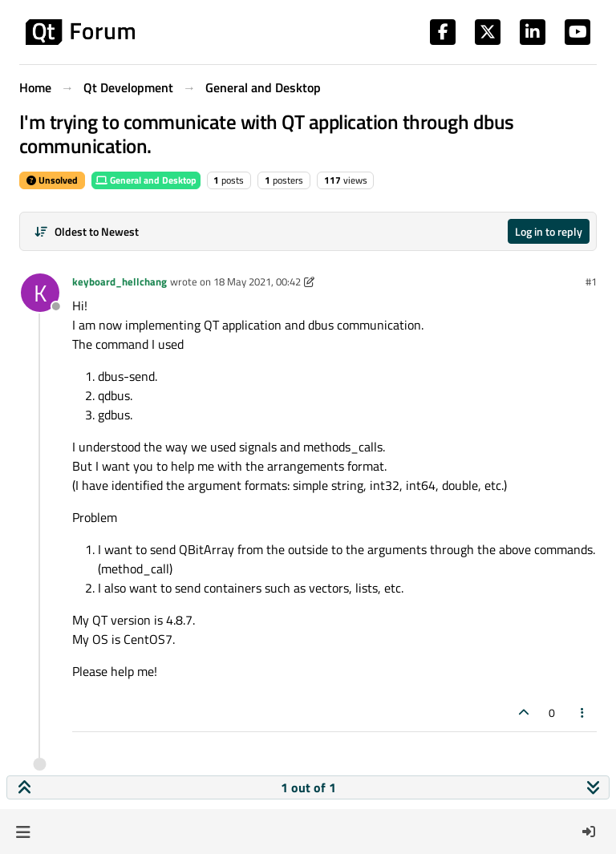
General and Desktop (146, 180)
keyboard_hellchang (120, 281)
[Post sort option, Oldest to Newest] (86, 231)
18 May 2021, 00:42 (257, 281)
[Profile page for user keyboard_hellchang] (40, 293)
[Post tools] (583, 712)
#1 (591, 281)
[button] (23, 832)
